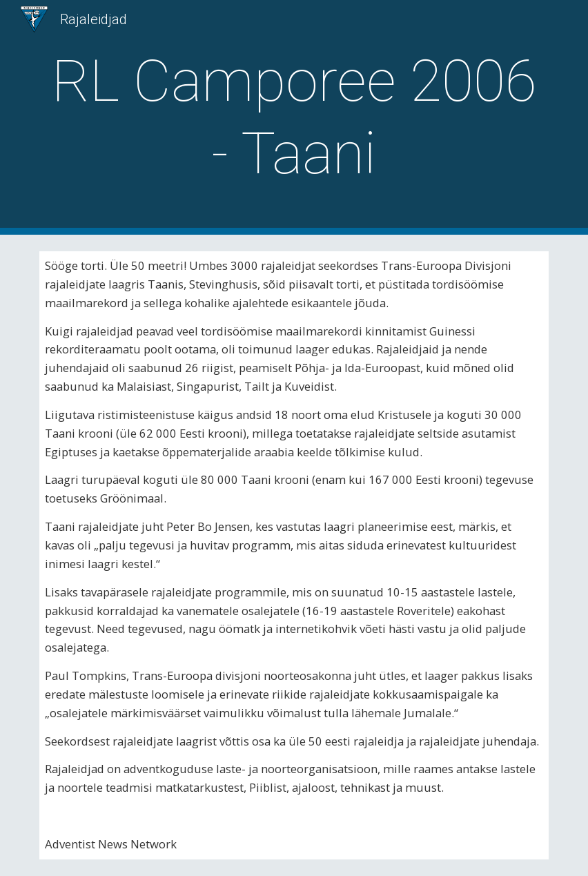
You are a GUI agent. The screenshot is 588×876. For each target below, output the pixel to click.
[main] (294, 117)
